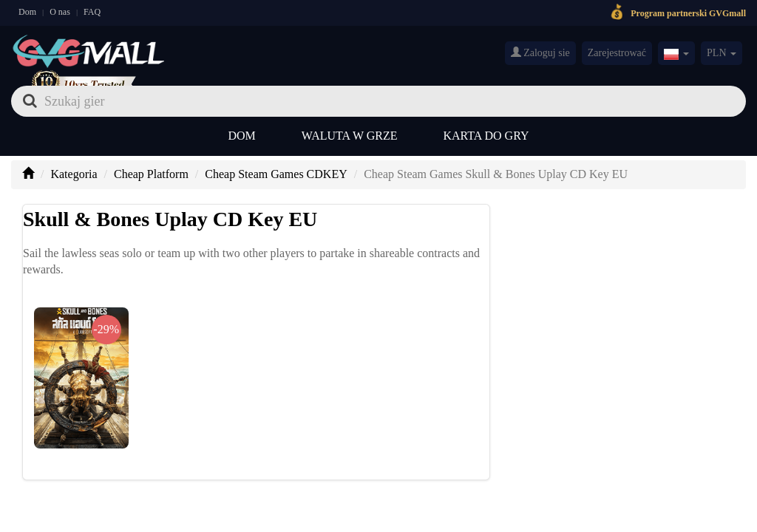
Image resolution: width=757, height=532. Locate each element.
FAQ (92, 12)
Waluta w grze (350, 136)
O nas (60, 12)
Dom (27, 12)
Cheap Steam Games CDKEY (276, 174)
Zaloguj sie (540, 52)
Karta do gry (486, 136)
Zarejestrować (617, 53)
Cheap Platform (151, 174)
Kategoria (74, 174)
